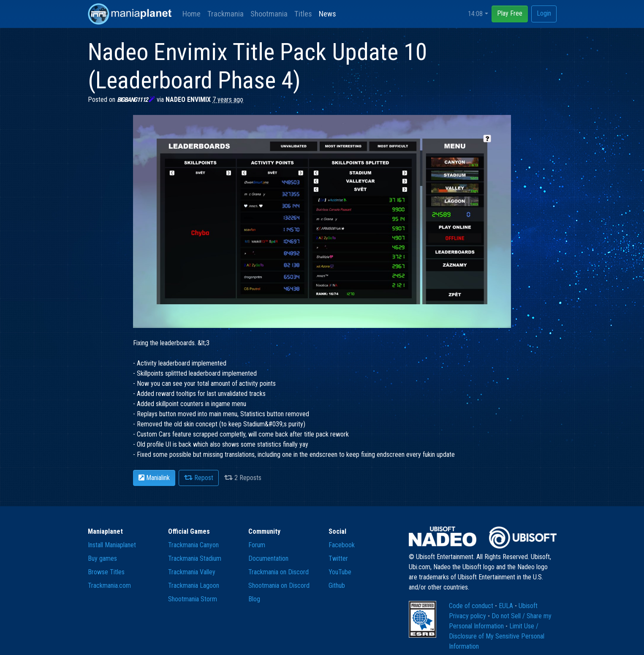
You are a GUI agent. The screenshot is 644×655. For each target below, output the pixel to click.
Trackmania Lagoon (194, 585)
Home (192, 14)
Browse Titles (106, 572)
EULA (507, 606)
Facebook (342, 545)
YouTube (340, 572)
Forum (257, 545)
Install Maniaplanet (112, 545)
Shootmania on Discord (279, 585)
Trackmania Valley (192, 572)
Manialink (154, 478)
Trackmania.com (109, 585)
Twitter (338, 558)
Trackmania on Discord (279, 572)
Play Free (510, 13)
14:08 (475, 14)
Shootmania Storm (193, 599)
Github (337, 585)
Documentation (268, 558)
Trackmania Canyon (193, 545)
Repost (199, 478)
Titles (303, 14)
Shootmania (269, 14)
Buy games (102, 558)
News (327, 14)
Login (544, 13)
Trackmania (226, 14)
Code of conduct (472, 606)
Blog (254, 599)
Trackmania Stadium (195, 558)
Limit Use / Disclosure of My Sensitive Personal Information (497, 636)
